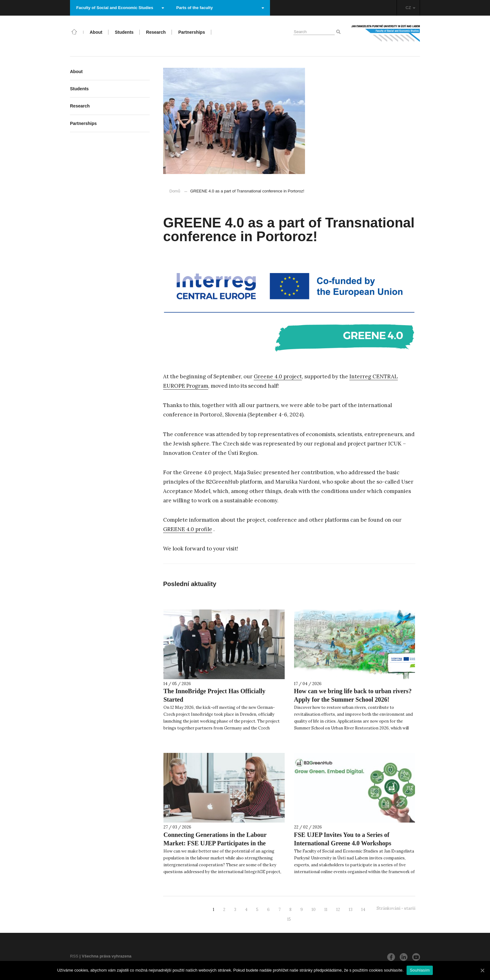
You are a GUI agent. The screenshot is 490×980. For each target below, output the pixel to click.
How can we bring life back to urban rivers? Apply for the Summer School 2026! (353, 695)
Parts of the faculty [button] (220, 8)
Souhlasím (420, 970)
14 (363, 910)
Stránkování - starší (396, 908)
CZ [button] (410, 8)
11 (326, 910)
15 (289, 919)
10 (314, 910)
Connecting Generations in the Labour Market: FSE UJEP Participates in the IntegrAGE (215, 843)
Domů (175, 191)
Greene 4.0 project (278, 376)
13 (351, 910)
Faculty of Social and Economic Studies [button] (120, 8)
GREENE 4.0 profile (188, 529)
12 (338, 910)
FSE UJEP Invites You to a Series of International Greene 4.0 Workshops (343, 839)
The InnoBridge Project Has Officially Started (214, 695)
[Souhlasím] (482, 970)
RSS (74, 956)
